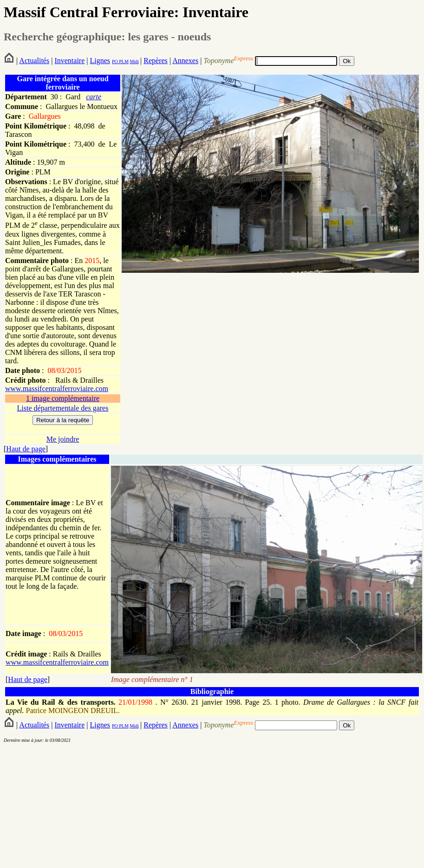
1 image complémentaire (63, 398)
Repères (156, 61)
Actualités (34, 61)
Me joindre (63, 439)
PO (115, 61)
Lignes (100, 61)
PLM (123, 61)
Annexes (185, 61)
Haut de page (26, 449)
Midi (134, 61)
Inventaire (69, 61)
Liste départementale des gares (63, 408)
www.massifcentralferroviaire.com (57, 389)
